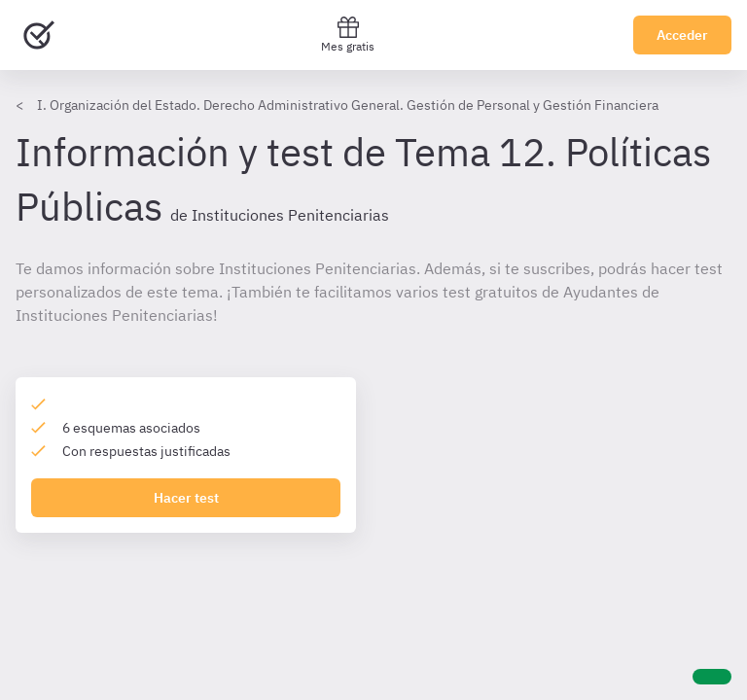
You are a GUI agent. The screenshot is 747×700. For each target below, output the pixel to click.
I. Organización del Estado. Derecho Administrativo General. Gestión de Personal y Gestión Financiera (348, 105)
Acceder (682, 35)
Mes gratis (348, 35)
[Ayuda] (712, 677)
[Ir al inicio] (39, 35)
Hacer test (186, 498)
